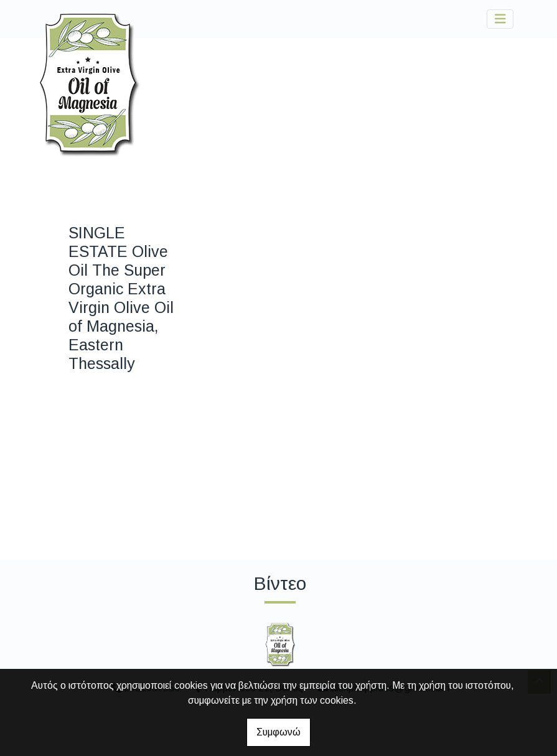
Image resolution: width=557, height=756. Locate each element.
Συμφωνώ (278, 732)
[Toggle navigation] (500, 19)
